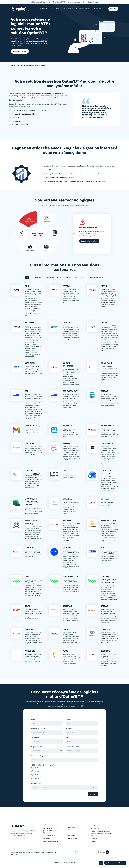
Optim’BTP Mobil (49, 835)
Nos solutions (47, 828)
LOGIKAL (36, 474)
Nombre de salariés (73, 747)
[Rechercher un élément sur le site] (106, 9)
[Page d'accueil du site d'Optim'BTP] (21, 9)
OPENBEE (65, 502)
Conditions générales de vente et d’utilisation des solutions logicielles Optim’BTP (101, 833)
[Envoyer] (86, 852)
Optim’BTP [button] (45, 9)
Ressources (99, 9)
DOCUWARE (104, 366)
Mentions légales (96, 828)
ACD (34, 289)
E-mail (68, 738)
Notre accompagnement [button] (83, 9)
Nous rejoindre (72, 835)
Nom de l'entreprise (39, 729)
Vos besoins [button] (68, 9)
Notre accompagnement (50, 842)
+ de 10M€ (37, 778)
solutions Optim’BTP (51, 104)
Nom (33, 719)
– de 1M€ (37, 768)
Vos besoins (47, 839)
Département (36, 747)
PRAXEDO (65, 530)
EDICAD (103, 395)
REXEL (110, 553)
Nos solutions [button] (56, 9)
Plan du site (94, 838)
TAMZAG (37, 633)
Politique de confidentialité (99, 825)
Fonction (69, 729)
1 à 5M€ (36, 771)
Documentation (71, 828)
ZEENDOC (110, 654)
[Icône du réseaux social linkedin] (107, 852)
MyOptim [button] (113, 9)
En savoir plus (93, 2)
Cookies (93, 842)
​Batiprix (27, 326)
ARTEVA (77, 289)
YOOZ (64, 654)
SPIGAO (103, 611)
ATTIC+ (103, 289)
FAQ (68, 832)
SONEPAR (65, 610)
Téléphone (35, 738)
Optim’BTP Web (49, 833)
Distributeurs (36, 784)
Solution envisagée (38, 756)
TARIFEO (74, 633)
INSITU (65, 447)
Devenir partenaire (73, 839)
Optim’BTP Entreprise (51, 831)
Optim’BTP (46, 825)
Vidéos (69, 830)
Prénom (69, 719)
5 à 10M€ (37, 775)
